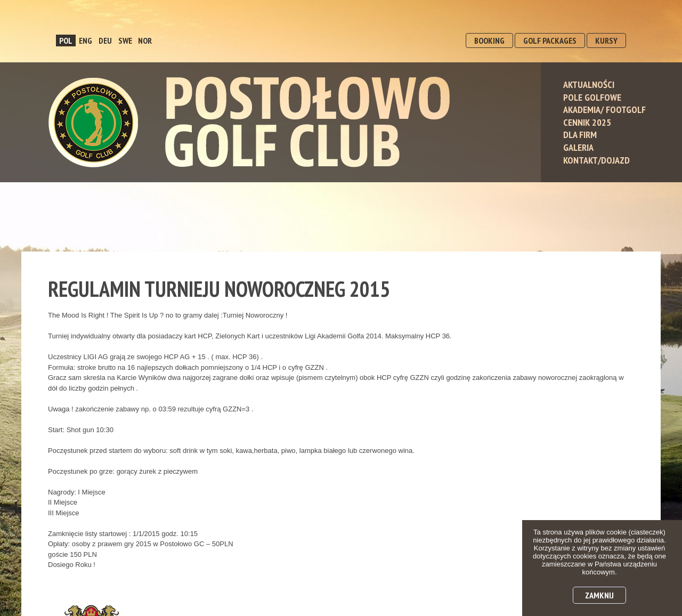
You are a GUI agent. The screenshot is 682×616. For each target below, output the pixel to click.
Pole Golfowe (592, 97)
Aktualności (589, 84)
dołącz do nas (596, 275)
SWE (125, 40)
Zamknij (599, 595)
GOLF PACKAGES (550, 40)
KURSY (606, 40)
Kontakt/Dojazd (596, 160)
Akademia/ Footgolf (604, 110)
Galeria (578, 147)
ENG (86, 40)
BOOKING (489, 40)
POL (66, 40)
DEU (105, 40)
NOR (145, 40)
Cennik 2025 (587, 122)
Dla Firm (580, 135)
